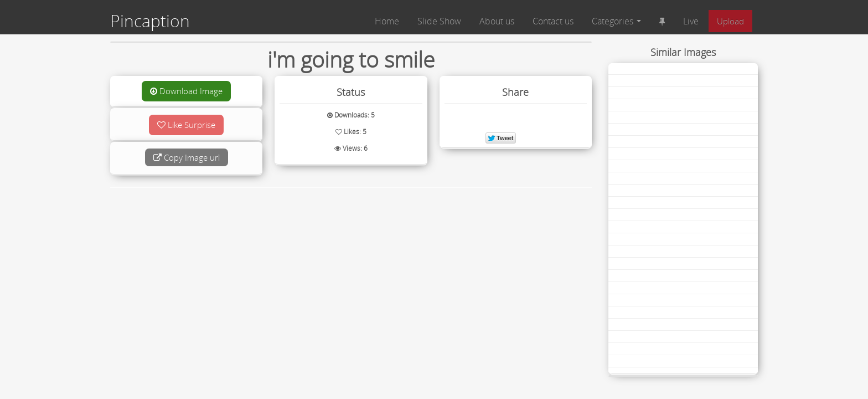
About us (497, 21)
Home (387, 21)
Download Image (186, 91)
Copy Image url (187, 157)
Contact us (553, 21)
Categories (616, 21)
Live (691, 21)
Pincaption (150, 21)
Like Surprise (186, 125)
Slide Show (439, 21)
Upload (730, 21)
